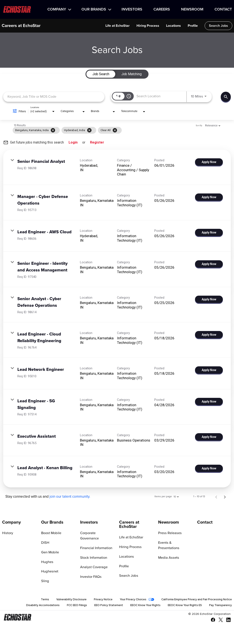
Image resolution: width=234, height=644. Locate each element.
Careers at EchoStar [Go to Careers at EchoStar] (129, 524)
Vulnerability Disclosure (62, 600)
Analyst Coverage (93, 562)
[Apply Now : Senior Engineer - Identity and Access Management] (209, 264)
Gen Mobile (50, 552)
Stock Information (93, 552)
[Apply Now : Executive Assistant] (209, 437)
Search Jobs (218, 26)
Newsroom (192, 9)
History (7, 533)
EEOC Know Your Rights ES (181, 606)
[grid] (109, 130)
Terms (34, 600)
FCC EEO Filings (67, 606)
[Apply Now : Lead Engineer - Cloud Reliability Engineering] (209, 335)
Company (57, 9)
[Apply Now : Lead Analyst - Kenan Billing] (209, 468)
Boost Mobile (51, 533)
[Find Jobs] (226, 97)
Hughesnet (49, 572)
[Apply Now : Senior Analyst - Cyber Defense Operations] (209, 299)
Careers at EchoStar (21, 26)
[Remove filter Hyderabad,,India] (89, 130)
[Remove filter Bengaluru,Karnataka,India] (53, 130)
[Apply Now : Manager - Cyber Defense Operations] (209, 197)
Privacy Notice (95, 600)
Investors (132, 9)
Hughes (47, 562)
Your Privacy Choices (126, 600)
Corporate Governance (97, 533)
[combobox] (54, 97)
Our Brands (94, 9)
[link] (117, 167)
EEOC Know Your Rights (139, 606)
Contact (223, 9)
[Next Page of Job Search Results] (225, 497)
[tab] (101, 74)
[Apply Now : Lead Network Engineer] (209, 370)
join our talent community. (70, 497)
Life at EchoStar (118, 26)
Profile (193, 26)
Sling (45, 581)
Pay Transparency (220, 606)
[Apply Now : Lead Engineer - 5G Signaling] (209, 401)
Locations (173, 26)
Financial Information (96, 543)
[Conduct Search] (226, 97)
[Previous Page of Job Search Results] (216, 497)
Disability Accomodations (31, 606)
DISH (45, 543)
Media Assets (168, 552)
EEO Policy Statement (100, 606)
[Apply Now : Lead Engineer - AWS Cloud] (209, 232)
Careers (162, 9)
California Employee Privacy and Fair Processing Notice (194, 600)
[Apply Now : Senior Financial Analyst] (209, 162)
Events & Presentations (175, 543)
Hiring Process (148, 26)
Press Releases (169, 533)
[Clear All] (115, 130)
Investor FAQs (91, 572)
